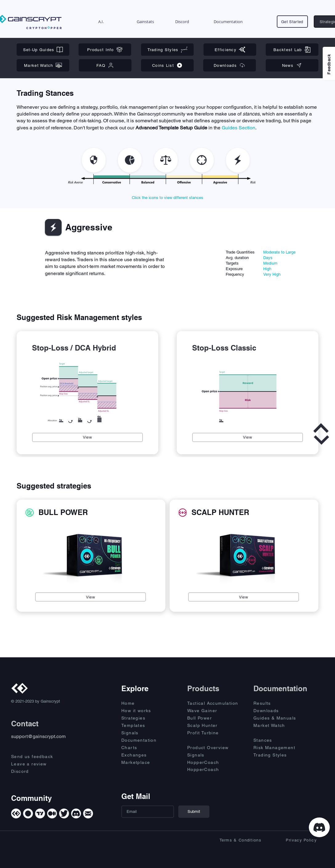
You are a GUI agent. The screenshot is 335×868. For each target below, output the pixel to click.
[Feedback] (329, 63)
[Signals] (143, 733)
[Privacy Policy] (290, 840)
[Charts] (143, 748)
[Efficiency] (230, 50)
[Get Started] (292, 22)
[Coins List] (167, 65)
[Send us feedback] (37, 756)
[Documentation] (143, 740)
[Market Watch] (43, 65)
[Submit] (194, 812)
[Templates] (143, 725)
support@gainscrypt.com (38, 736)
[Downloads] (230, 65)
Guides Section (238, 128)
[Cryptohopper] (28, 813)
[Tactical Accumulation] (216, 703)
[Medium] (52, 813)
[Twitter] (64, 813)
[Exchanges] (143, 755)
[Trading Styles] (167, 50)
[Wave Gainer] (215, 711)
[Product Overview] (215, 748)
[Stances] (275, 740)
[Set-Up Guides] (43, 50)
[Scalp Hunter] (215, 725)
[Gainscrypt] (16, 813)
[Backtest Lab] (292, 50)
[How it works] (143, 711)
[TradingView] (40, 813)
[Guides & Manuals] (281, 718)
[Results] (275, 703)
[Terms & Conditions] (235, 840)
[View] (87, 437)
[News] (292, 65)
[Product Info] (105, 50)
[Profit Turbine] (215, 733)
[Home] (143, 703)
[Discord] (37, 771)
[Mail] (88, 813)
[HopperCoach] (215, 762)
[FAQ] (105, 65)
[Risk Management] (281, 748)
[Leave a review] (37, 764)
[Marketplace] (143, 762)
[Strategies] (143, 718)
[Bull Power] (215, 718)
